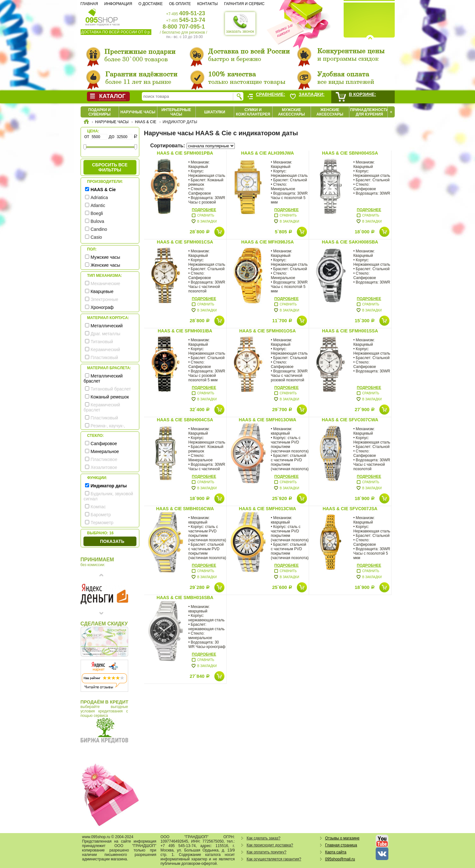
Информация (118, 4)
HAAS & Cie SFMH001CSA (185, 242)
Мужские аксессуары (291, 112)
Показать (112, 541)
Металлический (107, 326)
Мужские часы (106, 257)
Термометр (102, 523)
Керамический (106, 350)
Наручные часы (138, 112)
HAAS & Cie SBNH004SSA (350, 153)
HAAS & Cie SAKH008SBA (350, 242)
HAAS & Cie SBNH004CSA (185, 420)
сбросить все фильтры (110, 167)
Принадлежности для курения (369, 112)
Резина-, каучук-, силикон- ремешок (104, 428)
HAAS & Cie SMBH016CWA (185, 509)
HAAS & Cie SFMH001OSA (267, 331)
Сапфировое (104, 444)
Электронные (105, 299)
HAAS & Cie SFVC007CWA (350, 420)
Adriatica (99, 197)
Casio (96, 237)
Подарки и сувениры (99, 112)
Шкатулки (214, 112)
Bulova (98, 221)
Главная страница (341, 845)
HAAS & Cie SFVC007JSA (350, 509)
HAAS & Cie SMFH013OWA (267, 420)
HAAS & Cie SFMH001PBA (185, 153)
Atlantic (98, 205)
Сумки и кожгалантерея (253, 112)
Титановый (102, 342)
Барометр (101, 515)
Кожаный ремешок (110, 397)
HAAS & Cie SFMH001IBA (185, 331)
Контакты (207, 4)
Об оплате (180, 4)
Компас (98, 507)
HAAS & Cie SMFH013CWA (267, 509)
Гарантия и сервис (244, 4)
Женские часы (106, 265)
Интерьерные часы (176, 112)
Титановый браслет (111, 389)
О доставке (150, 4)
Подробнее (204, 210)
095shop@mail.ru (340, 859)
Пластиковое (104, 459)
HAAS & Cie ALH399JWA (268, 153)
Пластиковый (105, 357)
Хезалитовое (104, 467)
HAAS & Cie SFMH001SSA (350, 331)
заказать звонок (240, 23)
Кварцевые (102, 291)
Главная (89, 4)
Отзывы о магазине (342, 838)
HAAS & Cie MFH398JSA (267, 242)
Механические (106, 284)
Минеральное (105, 451)
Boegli (97, 213)
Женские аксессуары (330, 112)
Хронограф (102, 307)
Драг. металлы (106, 334)
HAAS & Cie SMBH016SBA (185, 598)
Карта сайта (336, 852)
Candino (99, 229)
